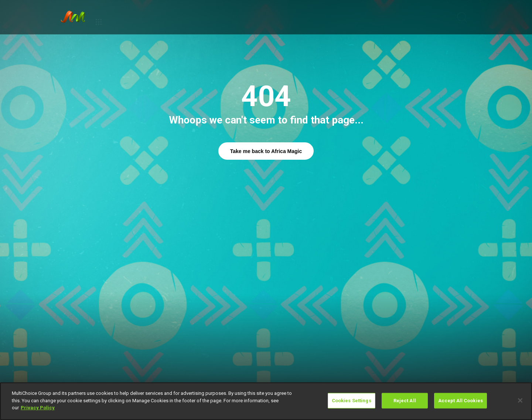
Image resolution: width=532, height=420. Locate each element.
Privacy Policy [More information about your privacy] (38, 408)
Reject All (405, 401)
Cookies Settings (352, 401)
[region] (266, 401)
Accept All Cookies (461, 401)
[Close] (520, 400)
